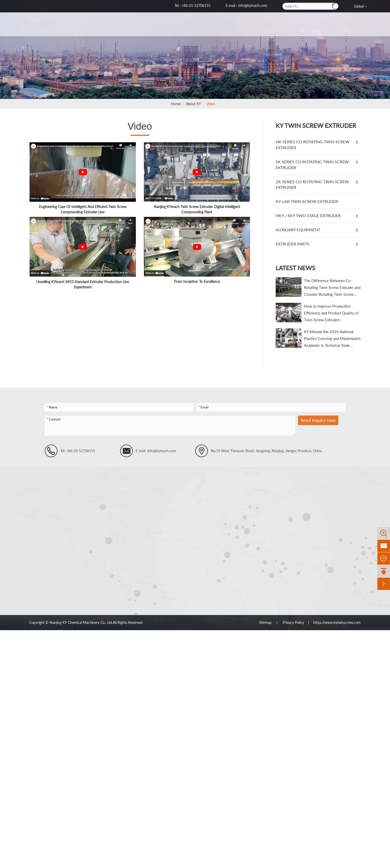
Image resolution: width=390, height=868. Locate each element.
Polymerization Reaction (166, 559)
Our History (315, 507)
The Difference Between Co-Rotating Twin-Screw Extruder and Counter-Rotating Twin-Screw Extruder (332, 288)
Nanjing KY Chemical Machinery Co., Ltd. (81, 622)
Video (211, 104)
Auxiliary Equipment (298, 230)
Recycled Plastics (161, 583)
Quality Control (317, 530)
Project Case (245, 515)
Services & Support (320, 546)
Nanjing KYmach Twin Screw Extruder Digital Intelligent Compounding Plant (197, 209)
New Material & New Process (258, 522)
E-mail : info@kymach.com (246, 5)
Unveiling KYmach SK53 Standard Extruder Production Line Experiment (83, 284)
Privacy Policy (293, 622)
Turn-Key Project (248, 499)
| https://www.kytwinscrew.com (332, 622)
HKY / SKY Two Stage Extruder (308, 215)
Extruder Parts (292, 244)
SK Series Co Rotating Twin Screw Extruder (312, 165)
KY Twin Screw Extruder (165, 24)
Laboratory (314, 515)
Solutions (261, 24)
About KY (297, 24)
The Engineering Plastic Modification (176, 515)
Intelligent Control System (255, 507)
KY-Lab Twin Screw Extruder (307, 201)
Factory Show (316, 522)
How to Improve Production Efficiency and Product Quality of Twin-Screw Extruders (331, 313)
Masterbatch (157, 507)
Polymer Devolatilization (166, 567)
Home (176, 104)
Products (45, 486)
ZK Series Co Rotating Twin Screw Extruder (312, 185)
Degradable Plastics (163, 530)
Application (221, 24)
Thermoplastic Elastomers (168, 538)
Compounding (158, 499)
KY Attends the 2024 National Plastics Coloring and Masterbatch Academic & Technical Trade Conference (332, 339)
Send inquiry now (318, 423)
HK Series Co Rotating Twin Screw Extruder (313, 145)
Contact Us (358, 24)
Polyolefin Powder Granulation (171, 575)
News (326, 24)
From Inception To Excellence (197, 281)
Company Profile (318, 499)
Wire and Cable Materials (167, 522)
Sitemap (266, 622)
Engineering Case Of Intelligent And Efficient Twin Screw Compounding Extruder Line (83, 209)
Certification (315, 538)
